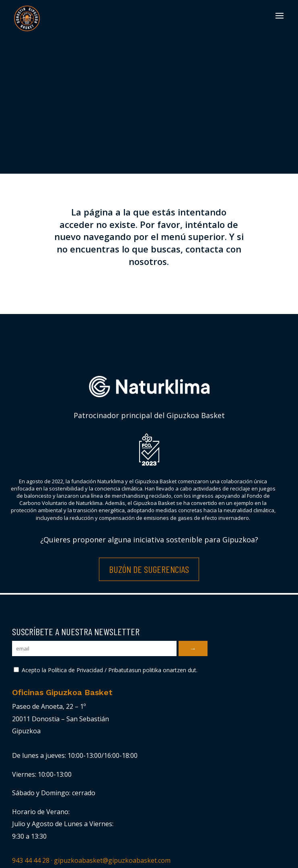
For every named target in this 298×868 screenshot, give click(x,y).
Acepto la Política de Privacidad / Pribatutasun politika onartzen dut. (106, 670)
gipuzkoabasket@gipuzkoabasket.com (112, 860)
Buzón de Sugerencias (149, 569)
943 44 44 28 (31, 860)
